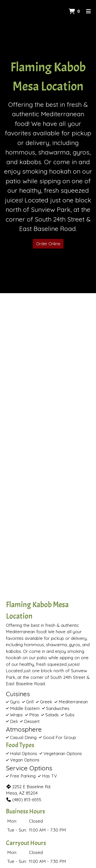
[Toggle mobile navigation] (88, 11)
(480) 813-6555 (24, 800)
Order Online (48, 244)
